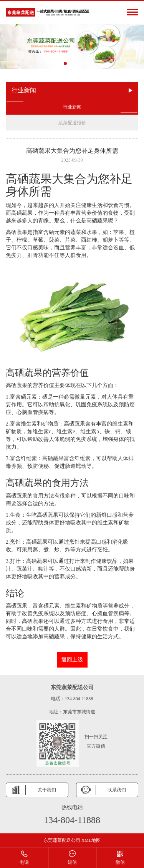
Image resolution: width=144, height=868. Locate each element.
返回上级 (72, 660)
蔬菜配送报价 (72, 123)
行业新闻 (72, 107)
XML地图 (91, 840)
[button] (65, 63)
